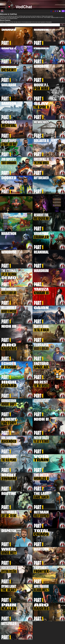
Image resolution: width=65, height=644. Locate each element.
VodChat (24, 7)
